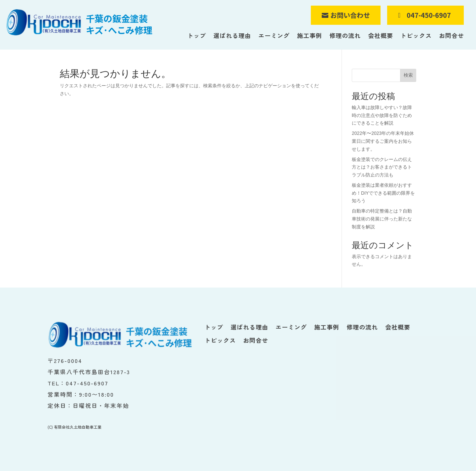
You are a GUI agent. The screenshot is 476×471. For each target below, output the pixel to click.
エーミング (274, 36)
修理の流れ (345, 36)
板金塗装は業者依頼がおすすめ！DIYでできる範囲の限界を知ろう (383, 193)
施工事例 (310, 36)
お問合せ (452, 36)
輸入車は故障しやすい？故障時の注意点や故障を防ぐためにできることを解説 (382, 115)
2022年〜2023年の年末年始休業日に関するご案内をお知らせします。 (383, 141)
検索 (408, 75)
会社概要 (381, 36)
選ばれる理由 (232, 36)
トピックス (416, 36)
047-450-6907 (429, 15)
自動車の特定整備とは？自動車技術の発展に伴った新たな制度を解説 (382, 219)
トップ (197, 36)
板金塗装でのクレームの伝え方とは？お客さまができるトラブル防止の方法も (382, 167)
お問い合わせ (350, 15)
